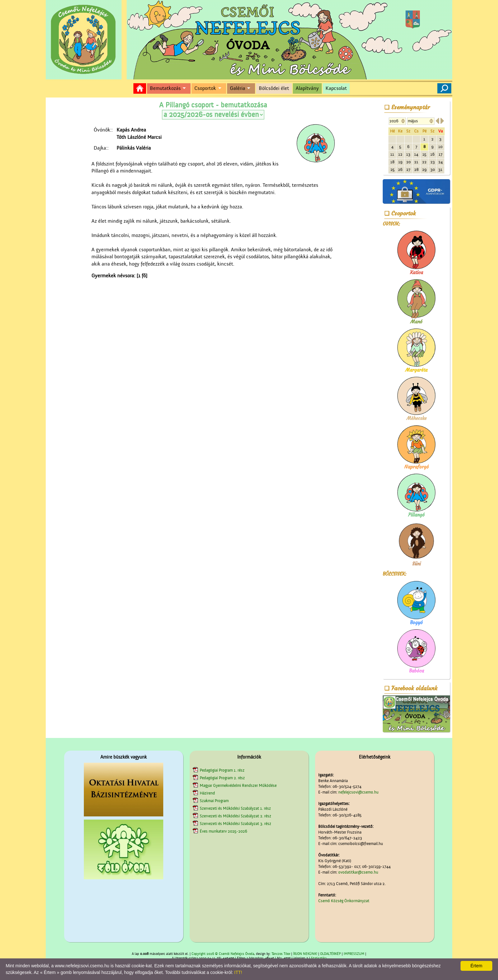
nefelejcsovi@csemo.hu (358, 792)
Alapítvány (307, 88)
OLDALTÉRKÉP (330, 954)
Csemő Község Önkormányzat (344, 901)
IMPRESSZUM (354, 954)
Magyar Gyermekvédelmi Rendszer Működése (238, 785)
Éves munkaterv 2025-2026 (223, 831)
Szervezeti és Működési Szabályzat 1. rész (235, 808)
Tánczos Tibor (281, 954)
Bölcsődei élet (274, 88)
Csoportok (205, 88)
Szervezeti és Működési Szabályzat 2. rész (236, 816)
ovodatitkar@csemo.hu (358, 872)
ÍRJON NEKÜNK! (305, 954)
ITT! (238, 972)
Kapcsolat (336, 88)
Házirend (207, 793)
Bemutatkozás (165, 88)
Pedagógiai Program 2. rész (222, 778)
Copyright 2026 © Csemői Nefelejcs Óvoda (223, 954)
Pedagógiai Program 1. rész (222, 770)
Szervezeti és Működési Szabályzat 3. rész (236, 824)
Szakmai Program (214, 801)
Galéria (238, 88)
